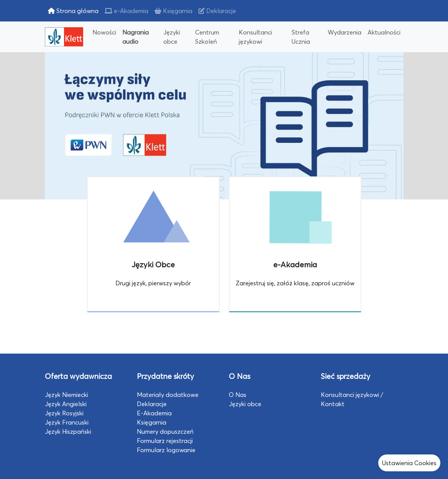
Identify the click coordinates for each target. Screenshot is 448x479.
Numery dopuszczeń (165, 431)
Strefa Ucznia (301, 37)
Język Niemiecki (66, 395)
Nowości (104, 32)
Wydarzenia (345, 32)
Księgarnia (173, 11)
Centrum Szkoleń (207, 37)
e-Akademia (126, 11)
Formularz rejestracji (165, 441)
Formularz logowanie (166, 450)
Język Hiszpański (68, 431)
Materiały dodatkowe (168, 395)
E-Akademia (154, 413)
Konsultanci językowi (255, 37)
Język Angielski (66, 404)
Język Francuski (67, 422)
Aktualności (384, 32)
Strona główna (73, 11)
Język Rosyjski (64, 413)
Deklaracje (217, 11)
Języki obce (172, 37)
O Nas (238, 395)
